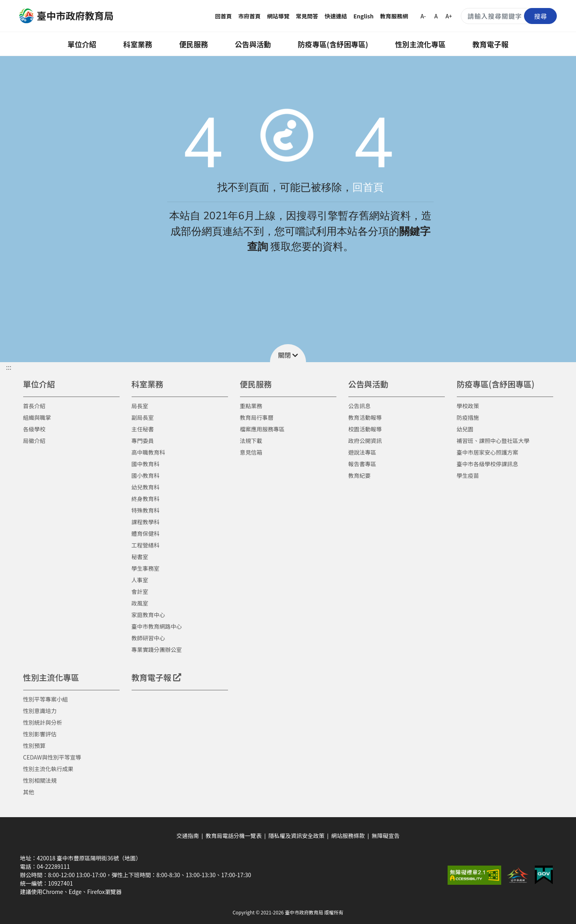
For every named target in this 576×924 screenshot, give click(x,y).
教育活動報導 (365, 417)
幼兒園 (465, 429)
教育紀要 (360, 475)
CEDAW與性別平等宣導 (52, 757)
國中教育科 (146, 464)
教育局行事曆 (257, 417)
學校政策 (468, 406)
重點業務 (251, 406)
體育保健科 (146, 533)
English (364, 16)
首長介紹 (34, 406)
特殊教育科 (146, 510)
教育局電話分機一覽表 (234, 836)
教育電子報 (490, 44)
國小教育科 (146, 475)
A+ (449, 16)
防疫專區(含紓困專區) (333, 44)
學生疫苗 (468, 475)
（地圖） (130, 858)
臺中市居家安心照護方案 (488, 452)
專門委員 (143, 441)
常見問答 (307, 16)
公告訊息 (360, 406)
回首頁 (224, 16)
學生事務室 (146, 568)
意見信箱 (251, 452)
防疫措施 (468, 417)
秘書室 (140, 557)
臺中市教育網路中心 (157, 626)
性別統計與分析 (43, 722)
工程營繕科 (146, 545)
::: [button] (9, 367)
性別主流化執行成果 (48, 769)
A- (423, 16)
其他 (29, 792)
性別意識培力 (40, 711)
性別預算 (34, 746)
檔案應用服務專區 (262, 429)
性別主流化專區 (420, 44)
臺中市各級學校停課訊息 (488, 464)
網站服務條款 (348, 836)
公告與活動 (253, 44)
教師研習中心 (148, 638)
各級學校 (34, 429)
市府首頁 (250, 16)
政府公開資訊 (365, 441)
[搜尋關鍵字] (509, 16)
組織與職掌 (37, 417)
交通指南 (188, 836)
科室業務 (138, 44)
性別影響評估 (40, 734)
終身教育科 (146, 499)
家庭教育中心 (148, 615)
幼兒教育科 (146, 487)
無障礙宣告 (386, 836)
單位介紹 (82, 44)
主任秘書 (143, 429)
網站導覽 (278, 16)
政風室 (140, 603)
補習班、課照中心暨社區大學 (493, 441)
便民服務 (194, 44)
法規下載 (251, 441)
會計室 (140, 591)
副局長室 (143, 417)
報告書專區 (362, 464)
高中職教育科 (148, 452)
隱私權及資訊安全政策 (296, 836)
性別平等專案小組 (46, 699)
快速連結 (336, 16)
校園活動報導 (365, 429)
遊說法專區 (362, 452)
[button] (288, 353)
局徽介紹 (34, 441)
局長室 (140, 406)
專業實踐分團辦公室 (157, 649)
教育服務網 (394, 16)
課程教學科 (146, 522)
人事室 (140, 580)
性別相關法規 (40, 780)
